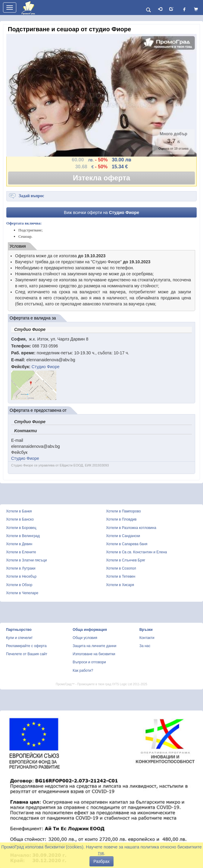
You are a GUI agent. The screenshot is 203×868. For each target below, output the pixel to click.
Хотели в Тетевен (121, 576)
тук (101, 853)
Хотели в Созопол (121, 568)
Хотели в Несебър (21, 576)
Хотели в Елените (21, 552)
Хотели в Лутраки (21, 568)
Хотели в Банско (20, 519)
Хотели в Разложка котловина (131, 528)
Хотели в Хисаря (120, 585)
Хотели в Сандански (123, 536)
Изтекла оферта (101, 178)
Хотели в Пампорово (123, 511)
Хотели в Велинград (23, 536)
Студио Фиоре (46, 367)
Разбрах (101, 861)
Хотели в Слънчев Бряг (126, 560)
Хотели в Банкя (19, 511)
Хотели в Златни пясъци (27, 560)
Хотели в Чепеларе (22, 593)
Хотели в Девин (19, 544)
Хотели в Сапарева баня (127, 544)
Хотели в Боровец (21, 528)
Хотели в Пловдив (121, 519)
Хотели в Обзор (19, 585)
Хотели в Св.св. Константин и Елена (136, 552)
